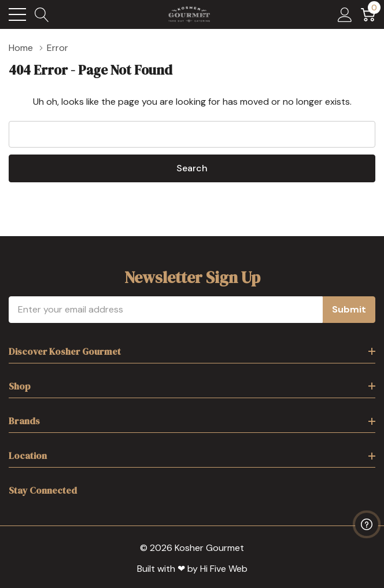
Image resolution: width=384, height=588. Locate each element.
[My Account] (345, 14)
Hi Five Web (224, 569)
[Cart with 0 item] (368, 14)
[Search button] (42, 14)
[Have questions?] (367, 524)
